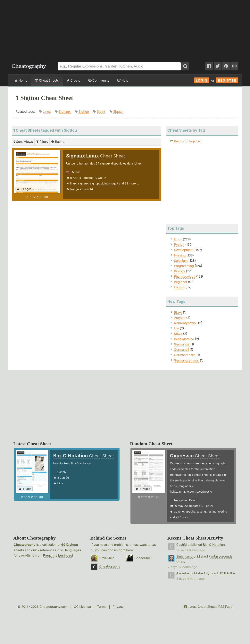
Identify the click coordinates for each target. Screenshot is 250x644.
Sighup (84, 112)
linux (73, 183)
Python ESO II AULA (220, 573)
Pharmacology (185, 276)
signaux (83, 183)
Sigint (101, 112)
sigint (104, 183)
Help (123, 80)
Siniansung (184, 556)
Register (227, 80)
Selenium (181, 261)
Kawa (178, 334)
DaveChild (107, 558)
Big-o (178, 312)
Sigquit (118, 112)
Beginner (181, 282)
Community (99, 80)
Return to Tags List (188, 141)
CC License (82, 607)
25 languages (71, 550)
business (65, 555)
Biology (179, 271)
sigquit (114, 183)
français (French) (82, 189)
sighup (95, 183)
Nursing (180, 255)
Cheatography (25, 545)
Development (184, 250)
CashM (62, 472)
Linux (47, 112)
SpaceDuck (143, 558)
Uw (176, 328)
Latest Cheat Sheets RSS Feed (208, 607)
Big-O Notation (214, 545)
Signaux (65, 112)
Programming (184, 266)
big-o (61, 483)
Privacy (118, 607)
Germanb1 (181, 350)
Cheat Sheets (47, 80)
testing (201, 511)
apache (179, 511)
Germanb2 (182, 344)
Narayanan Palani (186, 500)
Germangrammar (187, 360)
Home (21, 80)
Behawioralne (184, 339)
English (179, 287)
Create (74, 80)
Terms (102, 607)
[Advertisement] (125, 29)
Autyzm (180, 318)
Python (179, 245)
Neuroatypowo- (186, 323)
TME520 (76, 172)
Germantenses (185, 355)
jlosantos (183, 573)
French (48, 555)
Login (202, 80)
